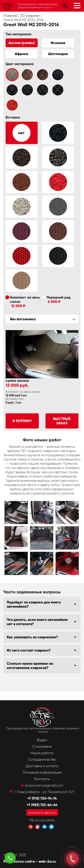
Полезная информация (42, 772)
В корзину (22, 421)
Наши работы (42, 753)
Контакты (42, 779)
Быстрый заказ (62, 421)
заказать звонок (42, 812)
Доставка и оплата (42, 766)
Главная (11, 16)
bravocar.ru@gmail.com (44, 785)
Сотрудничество (42, 759)
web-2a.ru (47, 861)
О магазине (42, 746)
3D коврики (30, 16)
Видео (42, 740)
